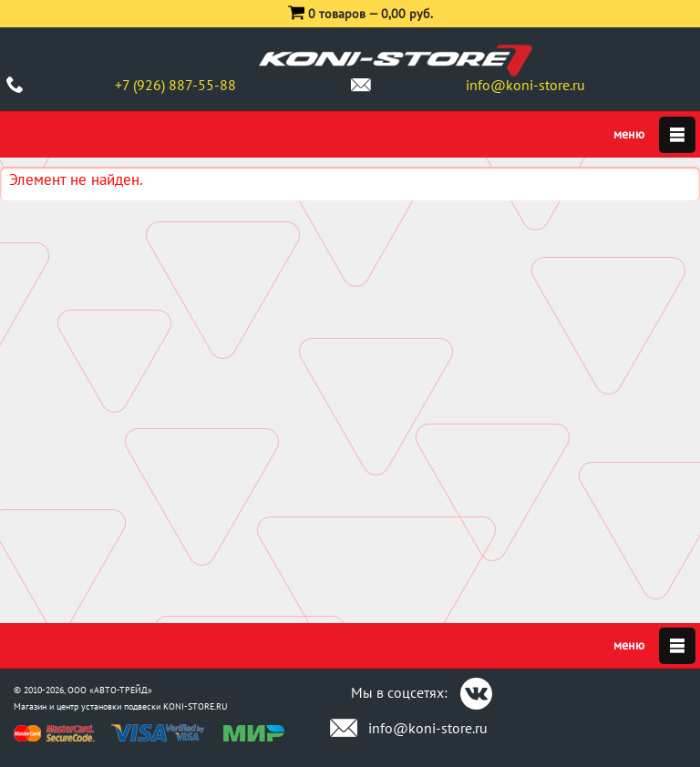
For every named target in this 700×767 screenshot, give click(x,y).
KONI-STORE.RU (196, 706)
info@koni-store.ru (525, 85)
